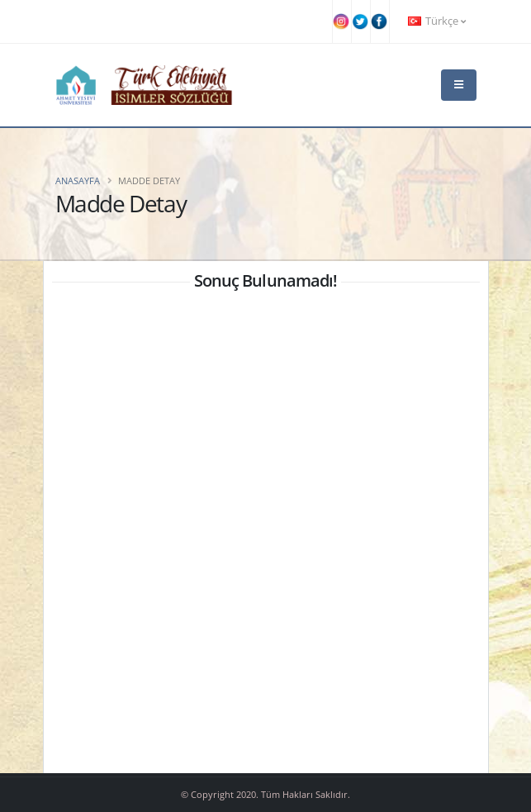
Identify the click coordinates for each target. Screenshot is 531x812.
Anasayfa (78, 180)
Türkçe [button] (437, 21)
